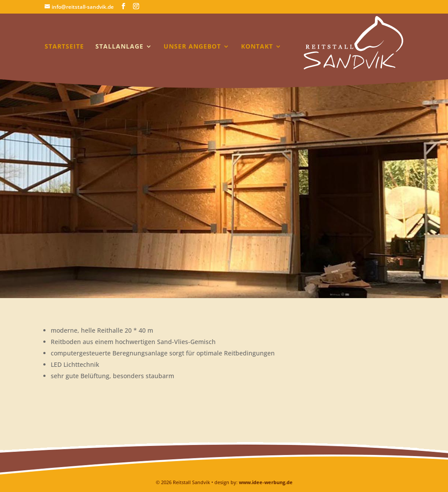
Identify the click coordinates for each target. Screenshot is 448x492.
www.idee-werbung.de (266, 482)
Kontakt (257, 47)
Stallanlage (119, 47)
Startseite (64, 47)
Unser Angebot (192, 47)
